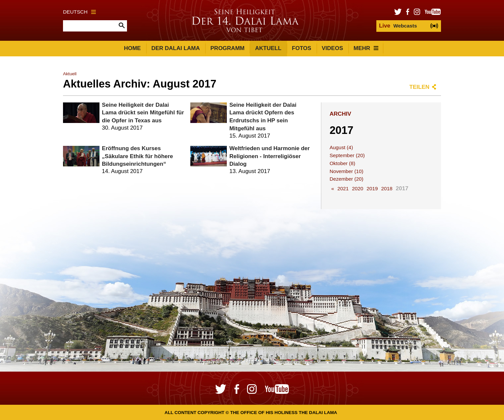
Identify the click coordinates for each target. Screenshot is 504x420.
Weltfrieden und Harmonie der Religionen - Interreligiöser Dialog (270, 156)
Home (132, 48)
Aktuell (268, 48)
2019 (372, 188)
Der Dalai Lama (175, 48)
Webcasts (398, 26)
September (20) (347, 155)
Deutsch (79, 12)
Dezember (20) (346, 179)
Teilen (419, 87)
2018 (387, 188)
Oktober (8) (342, 163)
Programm (228, 48)
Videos (332, 48)
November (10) (346, 171)
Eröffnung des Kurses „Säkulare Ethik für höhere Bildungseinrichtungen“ (137, 156)
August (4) (341, 147)
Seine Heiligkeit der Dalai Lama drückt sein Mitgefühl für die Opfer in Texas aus (143, 113)
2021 (343, 188)
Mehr (366, 48)
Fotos (301, 48)
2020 (357, 188)
